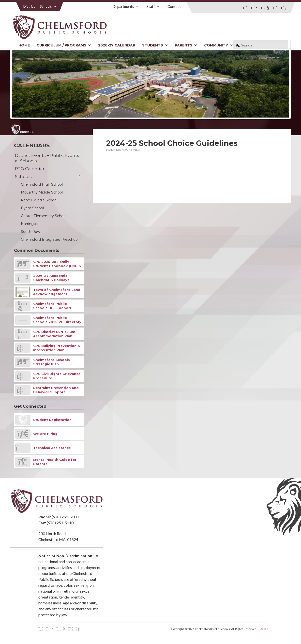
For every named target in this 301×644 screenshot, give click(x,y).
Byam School (32, 208)
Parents (186, 45)
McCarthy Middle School (42, 192)
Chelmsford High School (42, 184)
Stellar (264, 629)
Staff (153, 6)
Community (218, 45)
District (29, 6)
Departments (126, 6)
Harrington (30, 224)
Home (24, 45)
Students (155, 45)
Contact (174, 6)
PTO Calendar (30, 169)
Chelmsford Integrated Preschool (50, 240)
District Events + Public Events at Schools (47, 158)
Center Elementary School (44, 216)
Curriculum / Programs (64, 45)
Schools (48, 6)
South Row (30, 232)
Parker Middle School (39, 200)
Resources (22, 132)
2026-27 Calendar (117, 45)
